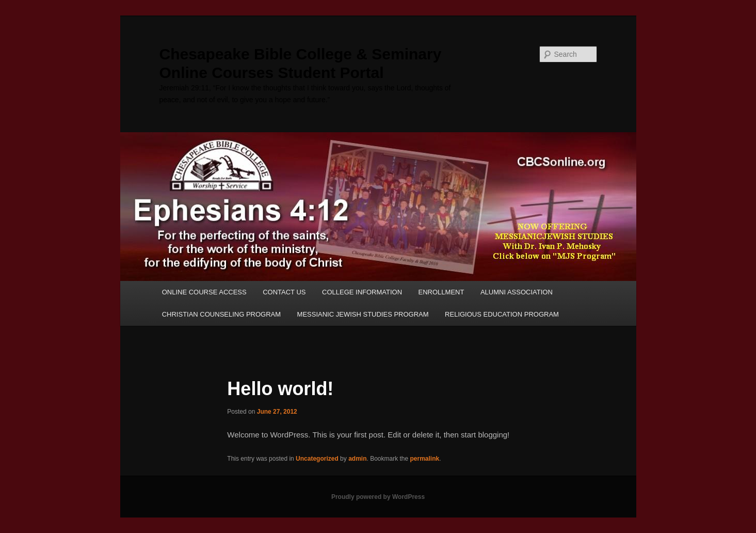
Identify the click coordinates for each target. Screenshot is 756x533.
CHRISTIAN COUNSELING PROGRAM (221, 314)
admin (357, 459)
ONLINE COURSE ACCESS (204, 292)
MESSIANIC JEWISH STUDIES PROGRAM (363, 314)
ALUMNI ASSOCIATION (517, 292)
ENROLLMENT (441, 292)
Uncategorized (317, 459)
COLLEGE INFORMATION (362, 292)
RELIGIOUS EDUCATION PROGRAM (502, 314)
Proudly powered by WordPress (378, 497)
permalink (425, 459)
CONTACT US (284, 292)
